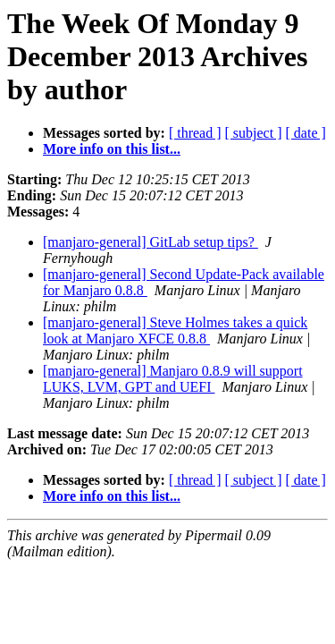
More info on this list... (112, 149)
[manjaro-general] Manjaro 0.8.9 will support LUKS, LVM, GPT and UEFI (173, 379)
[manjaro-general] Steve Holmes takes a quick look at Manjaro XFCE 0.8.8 (175, 330)
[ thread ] (195, 133)
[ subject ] (254, 133)
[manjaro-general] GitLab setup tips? (151, 242)
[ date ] (306, 133)
